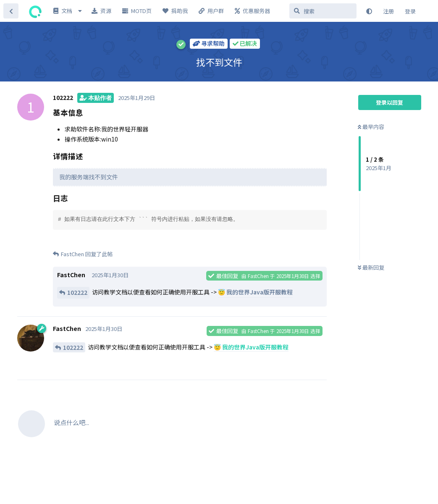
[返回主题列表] (11, 11)
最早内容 (371, 127)
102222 (77, 292)
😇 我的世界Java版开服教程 (255, 292)
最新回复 (371, 267)
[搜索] (323, 11)
